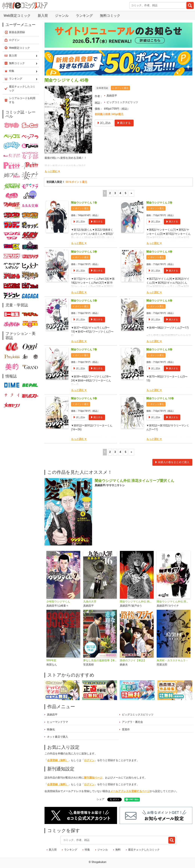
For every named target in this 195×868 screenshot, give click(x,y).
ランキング (84, 16)
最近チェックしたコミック (144, 850)
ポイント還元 (122, 88)
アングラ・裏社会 (132, 722)
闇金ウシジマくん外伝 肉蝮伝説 (137, 602)
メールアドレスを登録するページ (130, 791)
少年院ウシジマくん (58, 602)
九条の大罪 (90, 602)
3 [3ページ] (115, 193)
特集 (87, 850)
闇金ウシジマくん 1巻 (84, 203)
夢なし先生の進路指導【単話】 (100, 660)
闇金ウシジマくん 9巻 (84, 398)
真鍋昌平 (112, 96)
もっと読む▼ (52, 171)
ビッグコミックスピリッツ (122, 102)
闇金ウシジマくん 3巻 (84, 252)
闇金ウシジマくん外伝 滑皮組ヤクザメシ (174, 602)
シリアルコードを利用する (22, 100)
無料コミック (110, 16)
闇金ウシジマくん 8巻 (159, 350)
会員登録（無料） (58, 760)
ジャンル (62, 16)
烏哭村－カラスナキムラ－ (172, 660)
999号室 (51, 660)
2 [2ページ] (110, 193)
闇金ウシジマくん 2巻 (159, 203)
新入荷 (43, 16)
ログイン (89, 760)
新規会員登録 (17, 32)
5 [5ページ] (125, 193)
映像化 (51, 729)
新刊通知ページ (93, 778)
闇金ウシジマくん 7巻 (84, 350)
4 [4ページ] (120, 193)
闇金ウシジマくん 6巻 (159, 301)
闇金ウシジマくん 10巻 (160, 398)
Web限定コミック (17, 16)
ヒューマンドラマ (57, 722)
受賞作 (126, 729)
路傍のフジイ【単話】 (133, 660)
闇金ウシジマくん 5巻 (84, 301)
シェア (101, 799)
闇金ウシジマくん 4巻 (159, 252)
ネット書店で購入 (57, 737)
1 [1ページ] (105, 193)
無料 (118, 850)
